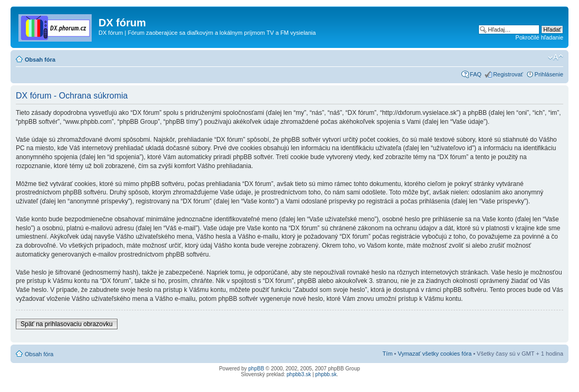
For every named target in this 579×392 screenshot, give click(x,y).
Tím (387, 354)
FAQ (476, 74)
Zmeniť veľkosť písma (556, 57)
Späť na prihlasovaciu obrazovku (67, 324)
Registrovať (508, 74)
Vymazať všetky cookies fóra (435, 354)
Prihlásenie (549, 74)
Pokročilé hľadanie (539, 37)
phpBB (256, 369)
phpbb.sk (326, 374)
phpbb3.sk (299, 374)
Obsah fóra (40, 60)
